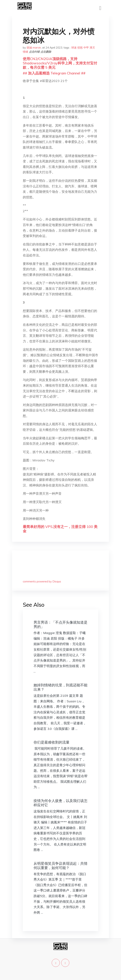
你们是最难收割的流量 (52, 742)
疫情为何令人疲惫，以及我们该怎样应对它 (60, 803)
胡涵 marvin (34, 48)
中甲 (86, 48)
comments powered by (42, 581)
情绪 (25, 52)
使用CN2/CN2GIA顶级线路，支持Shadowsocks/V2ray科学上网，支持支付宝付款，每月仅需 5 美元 (60, 63)
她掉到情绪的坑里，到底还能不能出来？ (60, 687)
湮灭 (92, 48)
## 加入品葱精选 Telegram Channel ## (54, 73)
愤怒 (80, 48)
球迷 (74, 48)
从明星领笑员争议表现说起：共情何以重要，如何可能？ (60, 866)
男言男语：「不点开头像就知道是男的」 (60, 624)
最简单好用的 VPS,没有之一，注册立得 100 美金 (60, 529)
